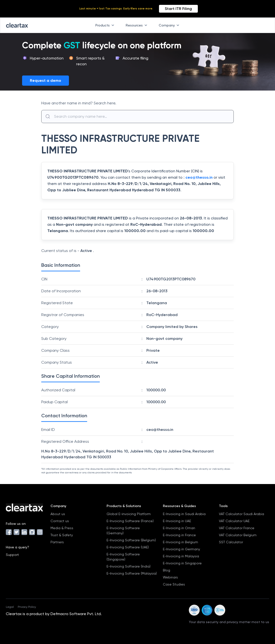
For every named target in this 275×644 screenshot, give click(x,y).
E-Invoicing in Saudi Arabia (184, 514)
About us (58, 514)
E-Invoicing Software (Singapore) (123, 557)
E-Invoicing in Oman (179, 528)
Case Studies (174, 584)
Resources (137, 25)
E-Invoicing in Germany (181, 549)
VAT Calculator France (237, 528)
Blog (167, 570)
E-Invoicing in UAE (177, 521)
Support (12, 555)
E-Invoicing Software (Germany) (123, 531)
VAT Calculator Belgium (238, 535)
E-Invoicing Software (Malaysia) (132, 573)
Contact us (60, 521)
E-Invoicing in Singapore (182, 563)
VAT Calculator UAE (234, 521)
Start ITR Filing (178, 9)
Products (106, 25)
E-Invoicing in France (179, 535)
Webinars (170, 577)
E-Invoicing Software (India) (129, 566)
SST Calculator (231, 542)
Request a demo (46, 80)
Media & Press (62, 528)
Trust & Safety (62, 535)
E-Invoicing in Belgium (180, 542)
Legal (10, 607)
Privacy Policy (27, 607)
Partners (57, 542)
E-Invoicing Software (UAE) (128, 547)
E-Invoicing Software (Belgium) (131, 540)
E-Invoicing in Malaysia (181, 556)
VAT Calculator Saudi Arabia (242, 514)
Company (170, 25)
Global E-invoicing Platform (129, 514)
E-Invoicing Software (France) (130, 521)
